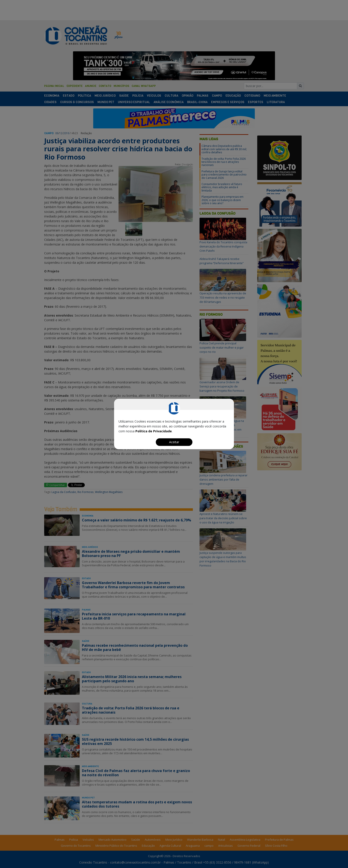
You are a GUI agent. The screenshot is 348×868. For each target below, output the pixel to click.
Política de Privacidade (154, 431)
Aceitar (174, 442)
